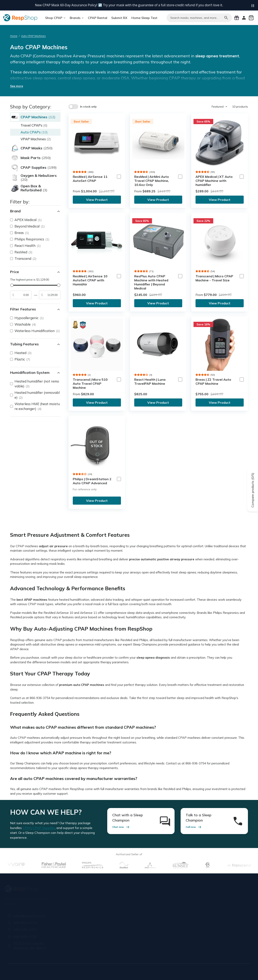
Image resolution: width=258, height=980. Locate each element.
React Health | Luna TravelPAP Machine (150, 382)
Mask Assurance (128, 925)
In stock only (88, 107)
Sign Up (238, 912)
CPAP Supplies (44, 828)
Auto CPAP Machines (33, 36)
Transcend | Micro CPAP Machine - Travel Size (214, 278)
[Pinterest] (238, 942)
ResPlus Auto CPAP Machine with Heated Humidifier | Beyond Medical (151, 282)
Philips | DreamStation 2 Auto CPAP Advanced (92, 481)
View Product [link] (97, 200)
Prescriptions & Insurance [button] (127, 888)
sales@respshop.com (31, 916)
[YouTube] (229, 942)
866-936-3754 (27, 923)
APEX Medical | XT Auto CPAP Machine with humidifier (214, 181)
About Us (81, 897)
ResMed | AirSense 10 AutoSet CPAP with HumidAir (90, 280)
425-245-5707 (27, 930)
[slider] (12, 285)
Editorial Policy (204, 971)
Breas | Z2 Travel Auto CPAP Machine (213, 382)
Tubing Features (35, 344)
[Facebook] (201, 942)
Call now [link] (194, 827)
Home (14, 36)
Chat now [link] (121, 827)
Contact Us (82, 913)
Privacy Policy (182, 971)
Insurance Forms (128, 909)
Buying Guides (167, 930)
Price (35, 272)
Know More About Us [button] (89, 886)
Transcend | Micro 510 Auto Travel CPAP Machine (90, 384)
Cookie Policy (226, 971)
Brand (35, 211)
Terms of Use (160, 971)
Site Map (244, 971)
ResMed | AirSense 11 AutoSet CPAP (90, 179)
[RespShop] (36, 889)
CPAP (27, 828)
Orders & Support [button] (170, 886)
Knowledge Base (170, 921)
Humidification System (35, 373)
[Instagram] (220, 942)
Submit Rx (123, 900)
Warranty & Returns (172, 905)
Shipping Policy (169, 897)
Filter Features (35, 309)
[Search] (226, 18)
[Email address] (214, 912)
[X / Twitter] (210, 942)
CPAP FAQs (166, 913)
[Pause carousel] (253, 6)
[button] (80, 172)
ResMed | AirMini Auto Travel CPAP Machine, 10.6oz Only (152, 181)
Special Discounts (129, 917)
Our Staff (81, 905)
